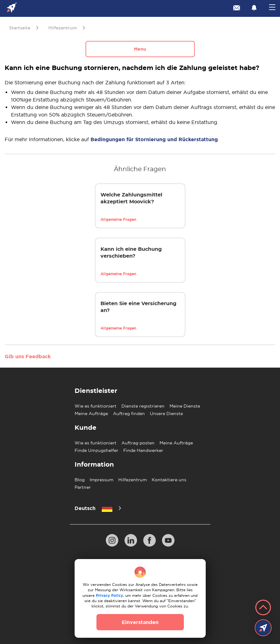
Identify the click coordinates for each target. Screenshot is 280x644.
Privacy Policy (109, 595)
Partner (83, 487)
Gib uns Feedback (28, 356)
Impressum (101, 480)
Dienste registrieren (143, 406)
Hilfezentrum (133, 480)
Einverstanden (140, 622)
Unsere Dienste (166, 414)
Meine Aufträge (91, 414)
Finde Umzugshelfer (96, 450)
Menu (140, 49)
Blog (80, 480)
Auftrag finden (129, 414)
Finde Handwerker (143, 450)
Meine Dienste (185, 406)
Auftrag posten (138, 443)
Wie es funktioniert (96, 406)
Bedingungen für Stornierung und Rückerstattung (154, 139)
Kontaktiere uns (169, 480)
